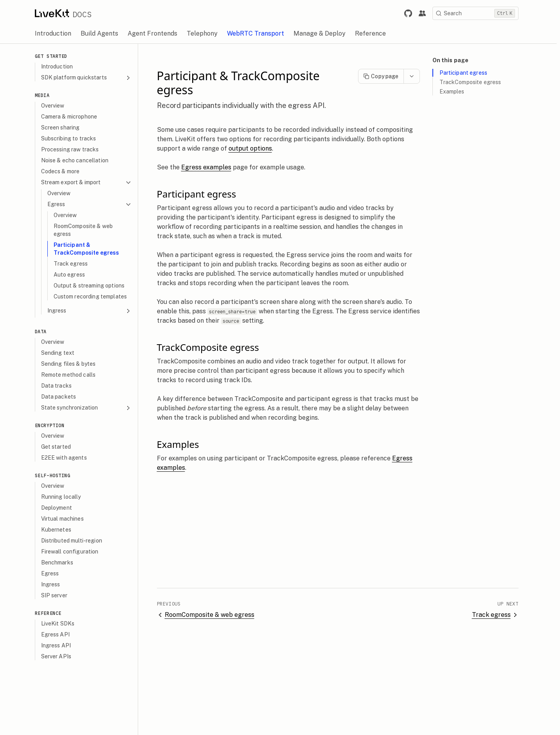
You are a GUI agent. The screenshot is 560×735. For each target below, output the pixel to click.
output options (254, 148)
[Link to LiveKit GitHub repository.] (412, 13)
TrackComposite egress (474, 82)
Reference (52, 613)
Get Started (55, 56)
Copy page (384, 76)
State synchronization (90, 408)
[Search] (479, 13)
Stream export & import (90, 182)
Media (46, 95)
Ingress (93, 311)
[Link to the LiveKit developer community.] (426, 13)
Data (44, 332)
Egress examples (210, 167)
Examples (456, 92)
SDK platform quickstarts (90, 78)
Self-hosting (56, 475)
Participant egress (467, 73)
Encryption (53, 425)
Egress (93, 204)
